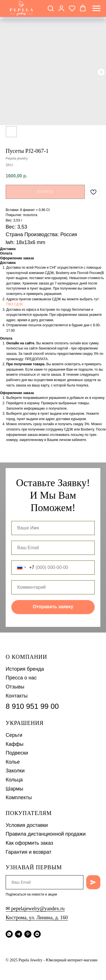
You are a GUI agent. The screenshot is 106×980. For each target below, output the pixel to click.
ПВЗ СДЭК (15, 304)
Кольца (14, 780)
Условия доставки (27, 825)
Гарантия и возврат (29, 852)
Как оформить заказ (29, 843)
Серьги (14, 735)
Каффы (15, 744)
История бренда (25, 669)
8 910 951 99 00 (32, 706)
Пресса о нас (21, 678)
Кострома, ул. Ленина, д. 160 (37, 918)
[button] (51, 8)
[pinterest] (28, 934)
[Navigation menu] (96, 8)
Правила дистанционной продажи (46, 834)
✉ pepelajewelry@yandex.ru (35, 909)
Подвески (17, 753)
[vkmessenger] (37, 934)
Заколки (15, 771)
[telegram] (19, 934)
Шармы (14, 789)
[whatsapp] (9, 934)
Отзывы (15, 687)
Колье (13, 762)
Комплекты (19, 798)
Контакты (17, 696)
